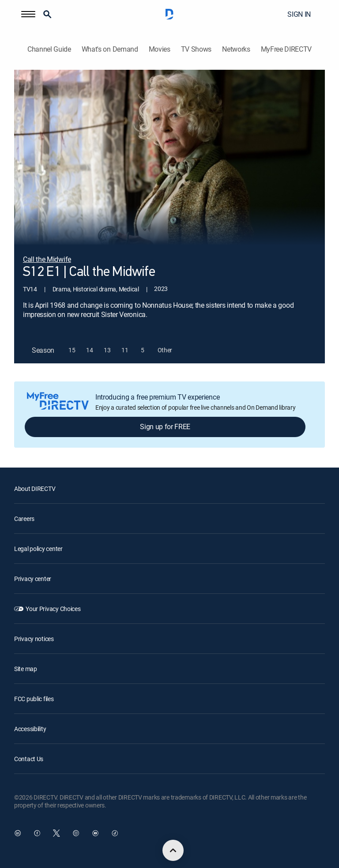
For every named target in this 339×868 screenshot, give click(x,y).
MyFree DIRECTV (286, 49)
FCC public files (34, 699)
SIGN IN (299, 14)
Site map (26, 669)
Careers (24, 519)
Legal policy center (38, 549)
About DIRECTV (35, 489)
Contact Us (29, 759)
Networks (236, 49)
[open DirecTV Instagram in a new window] (76, 833)
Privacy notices (34, 639)
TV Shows (196, 49)
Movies (160, 49)
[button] (28, 14)
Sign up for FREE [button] (165, 426)
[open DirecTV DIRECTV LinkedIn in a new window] (18, 833)
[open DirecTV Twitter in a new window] (56, 833)
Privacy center (33, 579)
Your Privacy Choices (53, 609)
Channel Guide (49, 49)
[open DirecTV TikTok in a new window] (115, 833)
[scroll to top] (173, 850)
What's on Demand (110, 49)
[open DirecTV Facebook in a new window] (37, 833)
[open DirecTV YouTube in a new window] (95, 833)
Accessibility (30, 729)
